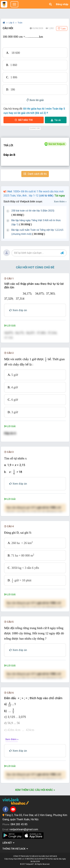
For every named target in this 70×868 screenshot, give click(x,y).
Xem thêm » (60, 202)
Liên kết (8, 843)
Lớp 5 (12, 23)
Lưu (62, 28)
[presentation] (46, 360)
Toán (20, 23)
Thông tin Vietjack (15, 849)
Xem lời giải (35, 100)
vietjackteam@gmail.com (24, 829)
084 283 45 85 (19, 824)
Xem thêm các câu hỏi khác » (35, 790)
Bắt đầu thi (24, 120)
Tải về (56, 120)
